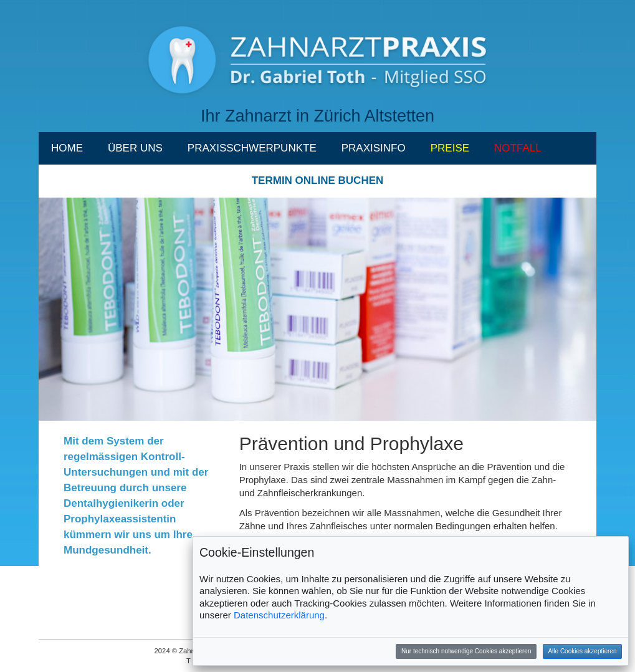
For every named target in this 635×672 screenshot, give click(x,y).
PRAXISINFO (374, 148)
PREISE (450, 148)
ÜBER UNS (135, 148)
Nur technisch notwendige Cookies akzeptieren (466, 651)
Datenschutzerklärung (279, 615)
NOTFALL (518, 148)
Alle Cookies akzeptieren (582, 651)
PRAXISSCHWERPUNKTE (252, 148)
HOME (67, 148)
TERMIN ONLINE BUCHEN (318, 180)
